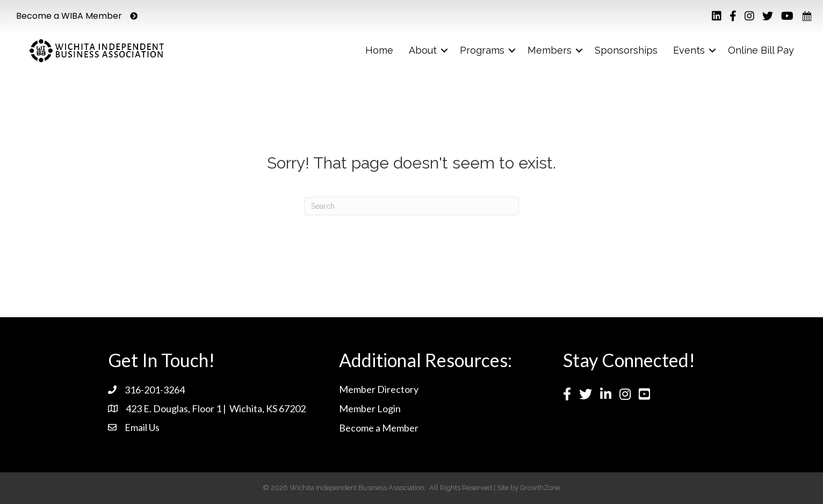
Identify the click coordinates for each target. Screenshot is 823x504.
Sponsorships (626, 50)
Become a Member (379, 428)
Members (550, 50)
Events (689, 50)
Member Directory (379, 389)
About (423, 50)
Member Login (370, 408)
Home (379, 50)
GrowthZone (540, 488)
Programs (482, 50)
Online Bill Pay (761, 50)
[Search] (411, 206)
